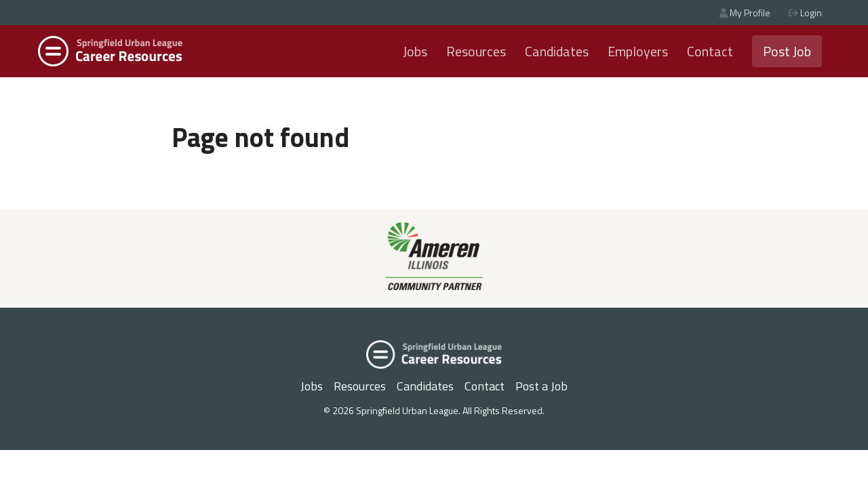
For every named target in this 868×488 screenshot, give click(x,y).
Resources (476, 51)
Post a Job (541, 386)
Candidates (557, 51)
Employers (638, 51)
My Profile (745, 13)
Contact (710, 51)
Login (805, 13)
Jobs (415, 51)
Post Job (787, 51)
